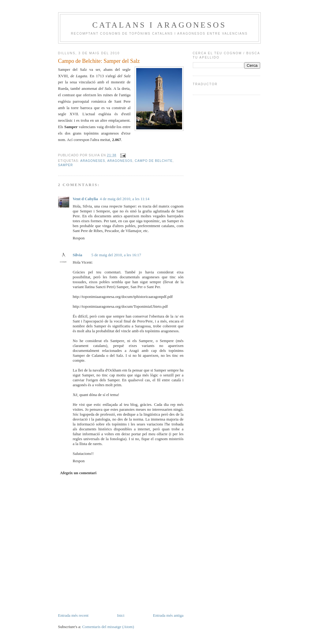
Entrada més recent (73, 615)
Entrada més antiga (168, 615)
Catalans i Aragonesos (159, 25)
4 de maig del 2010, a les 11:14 (125, 199)
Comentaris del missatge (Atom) (108, 627)
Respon (79, 238)
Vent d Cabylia (86, 199)
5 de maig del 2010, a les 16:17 (116, 255)
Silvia (78, 255)
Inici (121, 615)
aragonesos (120, 161)
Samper (66, 165)
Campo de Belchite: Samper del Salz (99, 61)
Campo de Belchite (154, 161)
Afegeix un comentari (78, 473)
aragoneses (93, 161)
